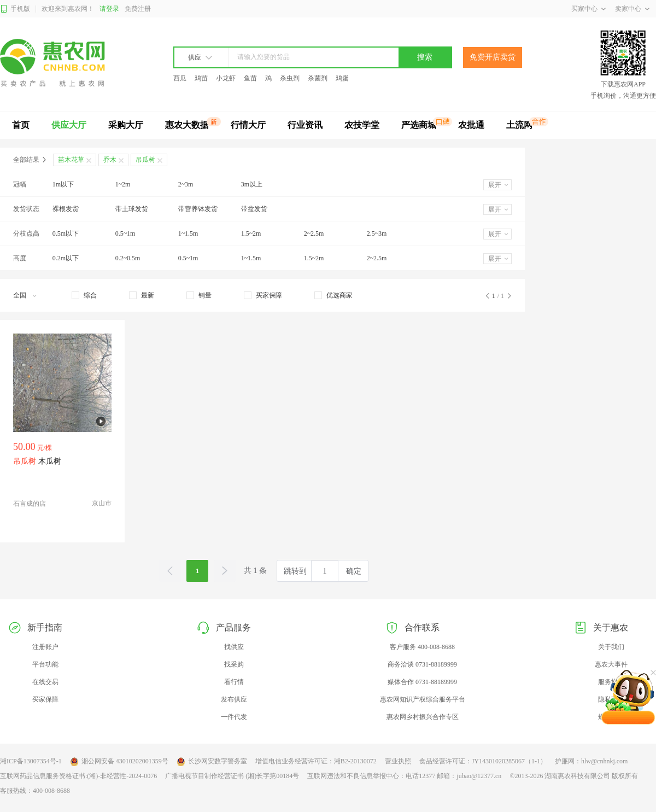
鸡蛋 (342, 78)
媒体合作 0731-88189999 (422, 682)
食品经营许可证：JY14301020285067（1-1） (483, 761)
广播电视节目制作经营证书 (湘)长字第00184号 (232, 776)
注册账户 (45, 647)
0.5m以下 (66, 233)
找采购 (234, 664)
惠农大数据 (187, 125)
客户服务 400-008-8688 (422, 647)
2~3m (186, 184)
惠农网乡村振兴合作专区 (423, 717)
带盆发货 (254, 209)
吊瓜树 (145, 160)
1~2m (123, 184)
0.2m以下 (66, 258)
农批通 (471, 125)
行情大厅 (248, 125)
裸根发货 (66, 209)
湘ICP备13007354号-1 (31, 761)
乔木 (110, 160)
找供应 (234, 647)
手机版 (15, 9)
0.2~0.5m (128, 258)
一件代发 (234, 717)
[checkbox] (84, 295)
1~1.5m (188, 233)
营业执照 (398, 761)
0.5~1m (125, 233)
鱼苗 (250, 78)
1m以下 (63, 184)
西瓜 (180, 78)
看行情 (234, 682)
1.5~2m (251, 233)
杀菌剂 (318, 78)
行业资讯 (305, 125)
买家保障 (45, 699)
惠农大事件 (611, 664)
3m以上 (252, 184)
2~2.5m (314, 233)
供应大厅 (69, 125)
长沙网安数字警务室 (212, 762)
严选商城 (419, 125)
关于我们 (611, 647)
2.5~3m (377, 233)
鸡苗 (201, 78)
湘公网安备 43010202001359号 (119, 762)
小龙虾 (226, 78)
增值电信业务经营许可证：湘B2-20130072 (316, 761)
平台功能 (45, 664)
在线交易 (45, 682)
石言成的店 (30, 504)
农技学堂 (362, 125)
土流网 (519, 125)
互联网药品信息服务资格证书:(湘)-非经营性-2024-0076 (78, 776)
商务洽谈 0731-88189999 (422, 664)
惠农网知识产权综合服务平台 (423, 699)
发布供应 (234, 699)
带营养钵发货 (198, 209)
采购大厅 (126, 125)
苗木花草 (71, 160)
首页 (21, 125)
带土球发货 (132, 209)
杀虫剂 (290, 78)
